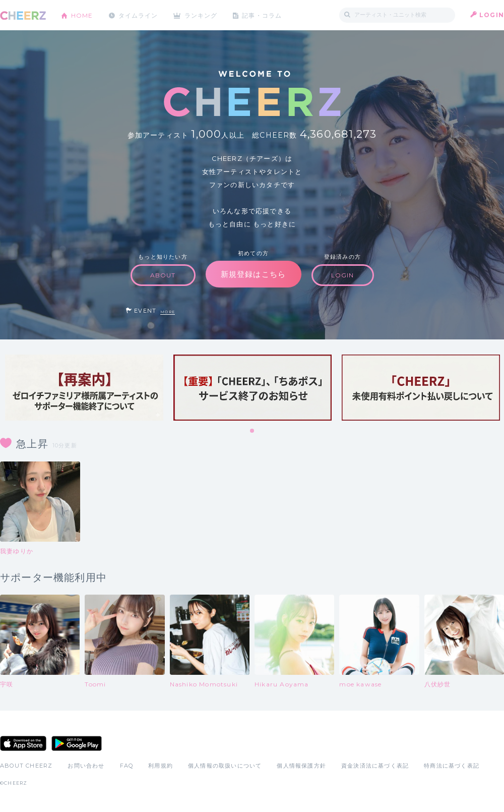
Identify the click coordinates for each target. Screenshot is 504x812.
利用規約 (161, 766)
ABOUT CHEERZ (26, 766)
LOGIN (492, 15)
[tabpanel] (84, 388)
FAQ (127, 766)
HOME (82, 15)
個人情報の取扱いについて (225, 766)
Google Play (77, 743)
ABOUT (163, 275)
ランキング (202, 15)
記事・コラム (263, 15)
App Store (23, 743)
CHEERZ (23, 15)
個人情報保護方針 (301, 766)
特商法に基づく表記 (452, 766)
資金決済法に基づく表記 (375, 766)
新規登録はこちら (254, 274)
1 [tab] (253, 431)
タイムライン (138, 15)
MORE (168, 312)
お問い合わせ (86, 766)
